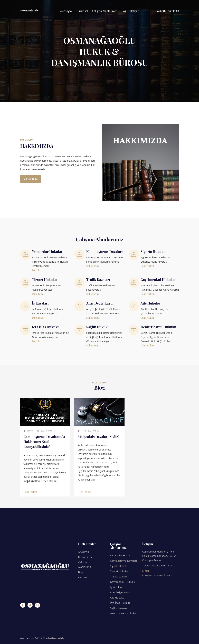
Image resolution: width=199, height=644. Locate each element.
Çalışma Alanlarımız (104, 11)
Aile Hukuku (117, 598)
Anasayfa (66, 11)
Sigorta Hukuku (119, 566)
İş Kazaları (116, 587)
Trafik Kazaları (118, 577)
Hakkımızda (85, 557)
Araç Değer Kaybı (120, 592)
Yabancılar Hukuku (121, 556)
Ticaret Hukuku (119, 571)
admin (28, 431)
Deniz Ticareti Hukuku (123, 613)
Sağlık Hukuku (118, 608)
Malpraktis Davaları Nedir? (99, 437)
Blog (124, 11)
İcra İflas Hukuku (120, 603)
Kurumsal (82, 11)
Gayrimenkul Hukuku (122, 582)
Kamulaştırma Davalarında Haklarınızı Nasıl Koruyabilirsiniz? (45, 442)
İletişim (135, 11)
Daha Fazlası (31, 179)
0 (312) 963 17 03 (162, 566)
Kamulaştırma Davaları (123, 561)
